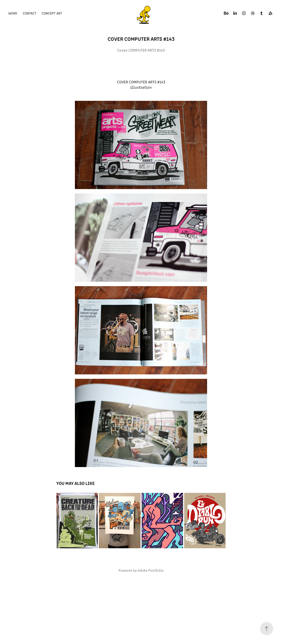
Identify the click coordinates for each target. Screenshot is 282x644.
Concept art (52, 13)
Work (13, 13)
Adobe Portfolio (151, 570)
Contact (30, 13)
